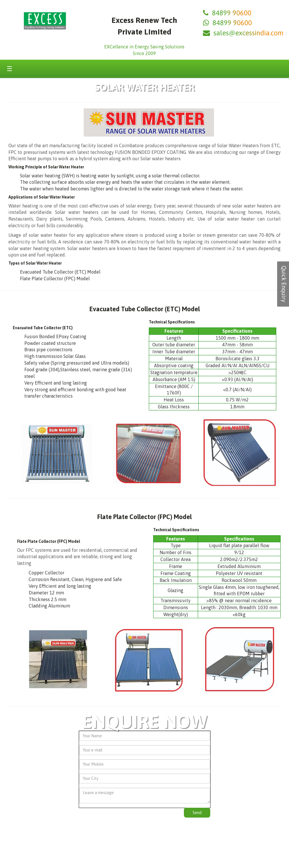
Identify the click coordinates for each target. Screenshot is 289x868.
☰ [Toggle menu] (10, 69)
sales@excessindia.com (248, 33)
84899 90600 (232, 13)
